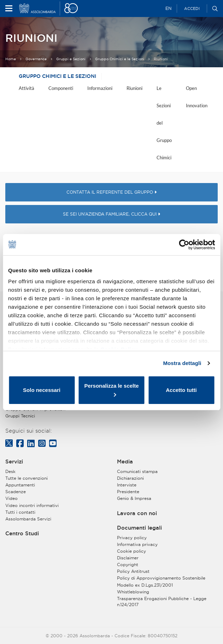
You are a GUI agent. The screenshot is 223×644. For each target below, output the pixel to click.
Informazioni (100, 88)
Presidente (128, 492)
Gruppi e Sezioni (71, 59)
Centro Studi (22, 534)
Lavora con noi (137, 513)
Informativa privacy (137, 544)
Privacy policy (132, 538)
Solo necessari (42, 390)
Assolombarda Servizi (28, 519)
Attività (27, 88)
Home (11, 59)
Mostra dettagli (182, 363)
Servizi (14, 462)
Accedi (192, 8)
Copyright (128, 565)
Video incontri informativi (32, 505)
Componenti (61, 88)
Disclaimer (128, 558)
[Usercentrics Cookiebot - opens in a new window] (184, 245)
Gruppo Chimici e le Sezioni (120, 59)
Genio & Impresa (134, 498)
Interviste (127, 485)
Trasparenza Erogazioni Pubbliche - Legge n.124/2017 (162, 602)
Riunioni (134, 88)
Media (125, 462)
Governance (36, 59)
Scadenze (16, 492)
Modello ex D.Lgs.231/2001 (145, 585)
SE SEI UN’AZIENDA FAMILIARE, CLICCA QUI (111, 214)
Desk (10, 471)
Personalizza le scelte (111, 390)
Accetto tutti (181, 390)
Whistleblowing (133, 592)
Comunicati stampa (137, 471)
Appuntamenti (20, 485)
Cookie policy (131, 551)
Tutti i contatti (20, 512)
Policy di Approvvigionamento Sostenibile (161, 578)
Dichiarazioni (130, 478)
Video (11, 498)
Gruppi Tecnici (20, 416)
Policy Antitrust (133, 571)
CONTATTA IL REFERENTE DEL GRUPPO (111, 192)
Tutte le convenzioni (27, 478)
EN (168, 8)
